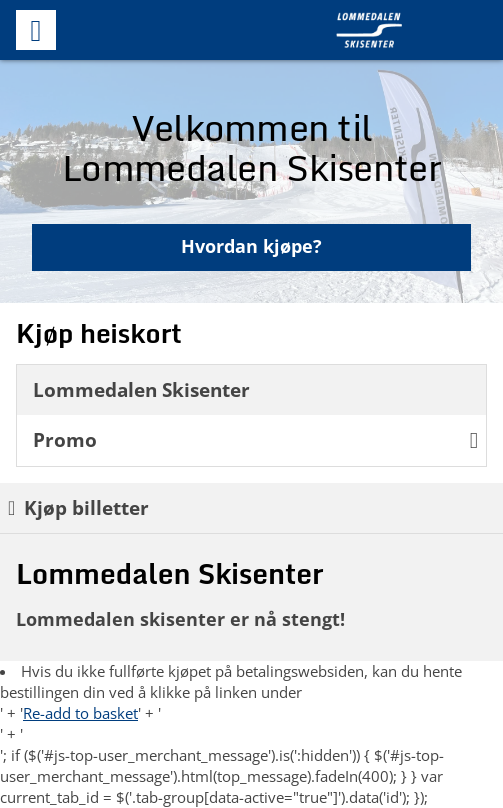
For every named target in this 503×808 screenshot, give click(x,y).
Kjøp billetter (78, 507)
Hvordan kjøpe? (251, 246)
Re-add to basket (80, 713)
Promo (255, 439)
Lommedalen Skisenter (141, 389)
